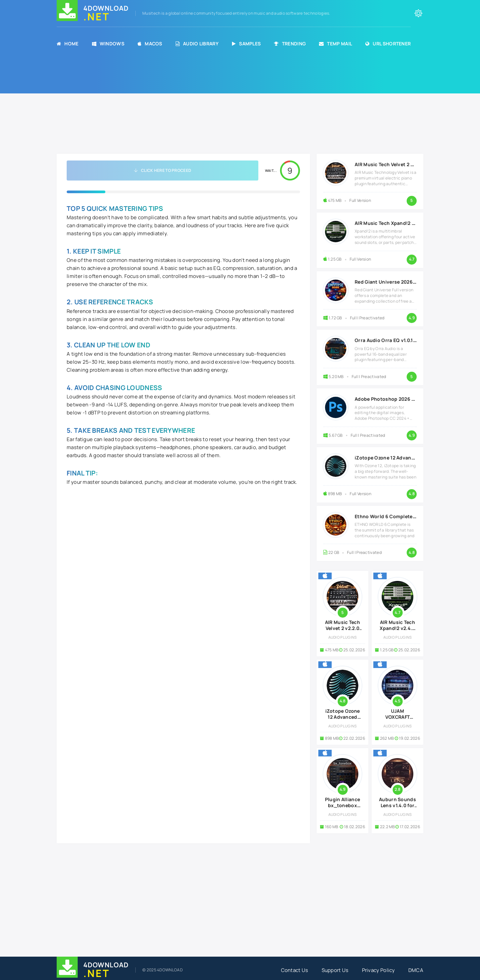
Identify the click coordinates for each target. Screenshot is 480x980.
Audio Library (197, 44)
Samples (246, 44)
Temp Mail (335, 44)
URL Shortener (388, 44)
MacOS (150, 44)
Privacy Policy (378, 970)
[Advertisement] (240, 107)
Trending (290, 44)
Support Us (335, 970)
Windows (108, 44)
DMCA (416, 970)
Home (68, 44)
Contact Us (295, 970)
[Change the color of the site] (418, 13)
